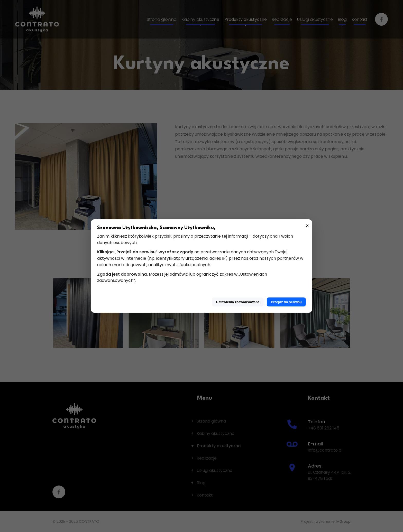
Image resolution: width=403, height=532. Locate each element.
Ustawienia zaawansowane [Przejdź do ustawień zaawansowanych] (238, 302)
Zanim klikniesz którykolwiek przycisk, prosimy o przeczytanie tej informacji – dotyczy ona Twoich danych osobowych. (195, 239)
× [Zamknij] (307, 226)
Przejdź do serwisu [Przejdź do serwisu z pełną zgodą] (286, 302)
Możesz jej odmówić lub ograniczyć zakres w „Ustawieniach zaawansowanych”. (182, 277)
